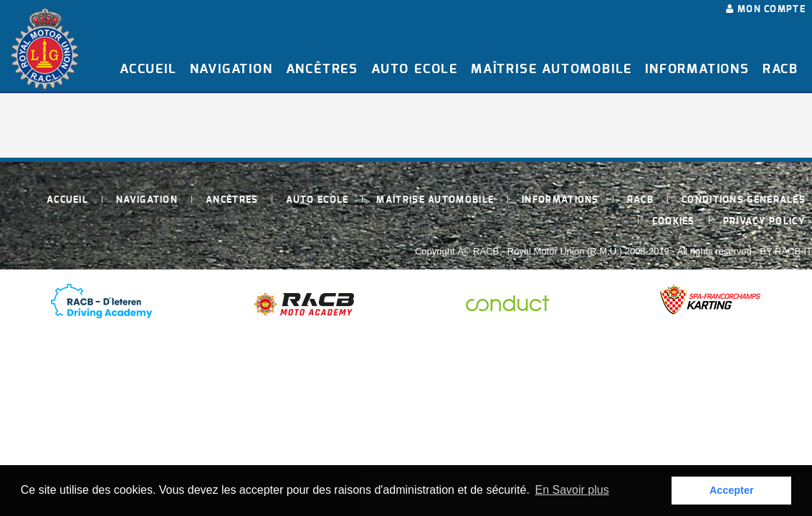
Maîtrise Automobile (551, 70)
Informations (697, 70)
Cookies (674, 222)
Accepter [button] (732, 490)
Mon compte (766, 9)
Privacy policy (764, 222)
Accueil (148, 70)
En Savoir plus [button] (572, 490)
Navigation (231, 70)
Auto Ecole (415, 70)
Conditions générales (744, 200)
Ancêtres (322, 70)
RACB (780, 70)
